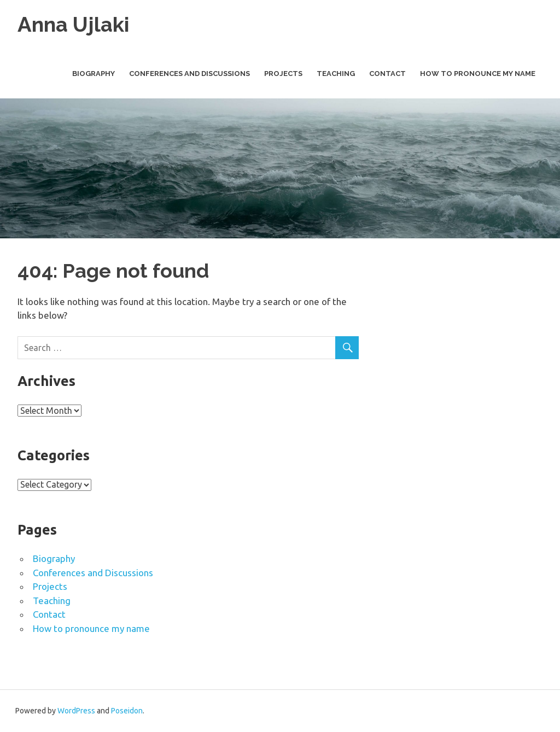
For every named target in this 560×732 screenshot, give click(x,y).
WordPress (76, 711)
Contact (387, 74)
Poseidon (127, 711)
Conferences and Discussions (189, 74)
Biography (94, 74)
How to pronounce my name (478, 74)
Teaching (336, 74)
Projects (283, 74)
